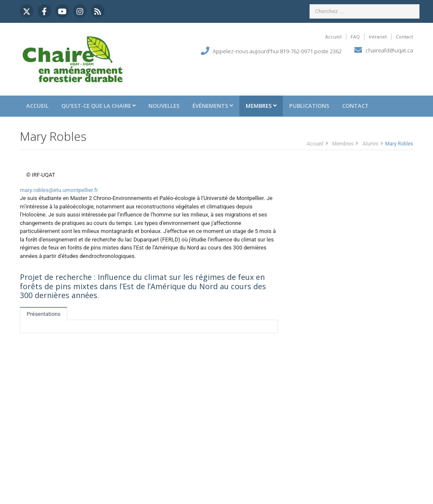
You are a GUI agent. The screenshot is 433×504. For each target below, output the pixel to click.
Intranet (378, 37)
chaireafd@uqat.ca (389, 50)
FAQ (355, 37)
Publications (309, 106)
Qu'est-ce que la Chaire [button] (99, 106)
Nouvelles (164, 106)
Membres (261, 106)
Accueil (333, 37)
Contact (404, 37)
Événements (213, 106)
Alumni (370, 144)
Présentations (44, 314)
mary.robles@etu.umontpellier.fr (59, 190)
